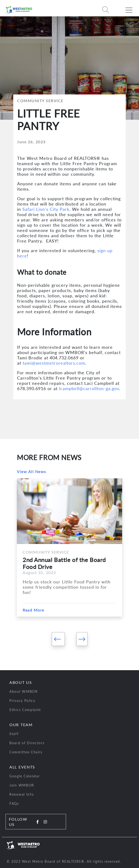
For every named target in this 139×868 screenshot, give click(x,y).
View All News (32, 471)
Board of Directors (27, 743)
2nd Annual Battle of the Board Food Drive (64, 563)
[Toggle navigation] (131, 8)
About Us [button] (21, 682)
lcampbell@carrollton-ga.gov (89, 388)
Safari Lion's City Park (46, 209)
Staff (14, 734)
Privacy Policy (22, 701)
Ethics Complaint (25, 710)
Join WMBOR (22, 785)
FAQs (14, 803)
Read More (33, 610)
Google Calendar (25, 776)
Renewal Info (22, 794)
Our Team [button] (21, 725)
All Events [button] (22, 767)
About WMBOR (24, 691)
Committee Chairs (26, 752)
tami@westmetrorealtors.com (54, 363)
